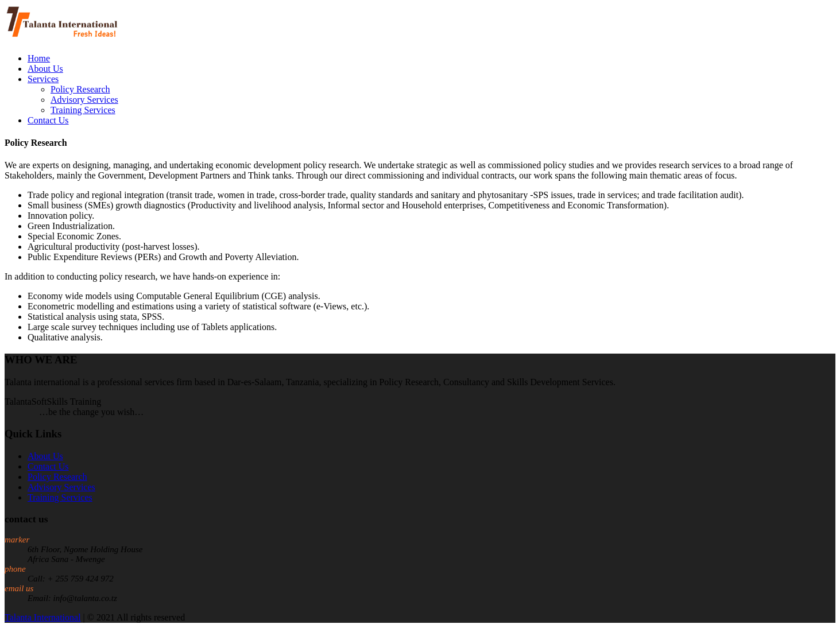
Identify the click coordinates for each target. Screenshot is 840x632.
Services (43, 79)
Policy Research (80, 89)
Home (39, 58)
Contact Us (48, 120)
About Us (45, 69)
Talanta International (43, 617)
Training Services (83, 110)
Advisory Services (84, 100)
